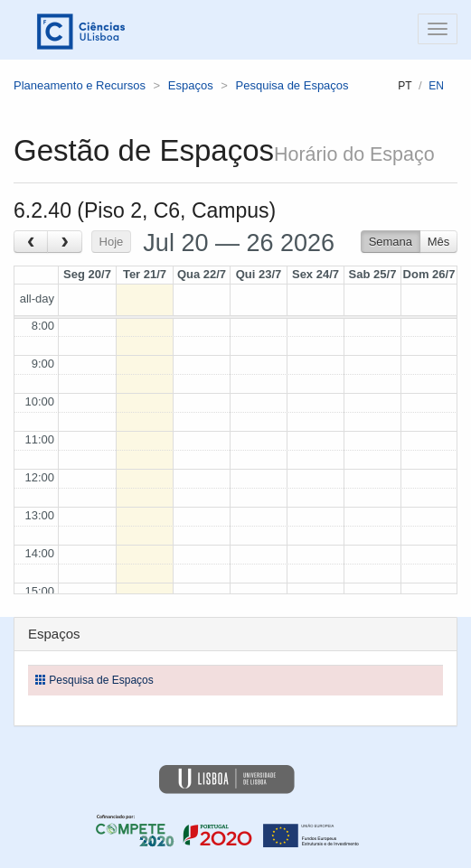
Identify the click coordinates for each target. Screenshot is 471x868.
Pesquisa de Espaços (292, 85)
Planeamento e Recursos (80, 85)
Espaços (191, 85)
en (436, 86)
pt (405, 86)
